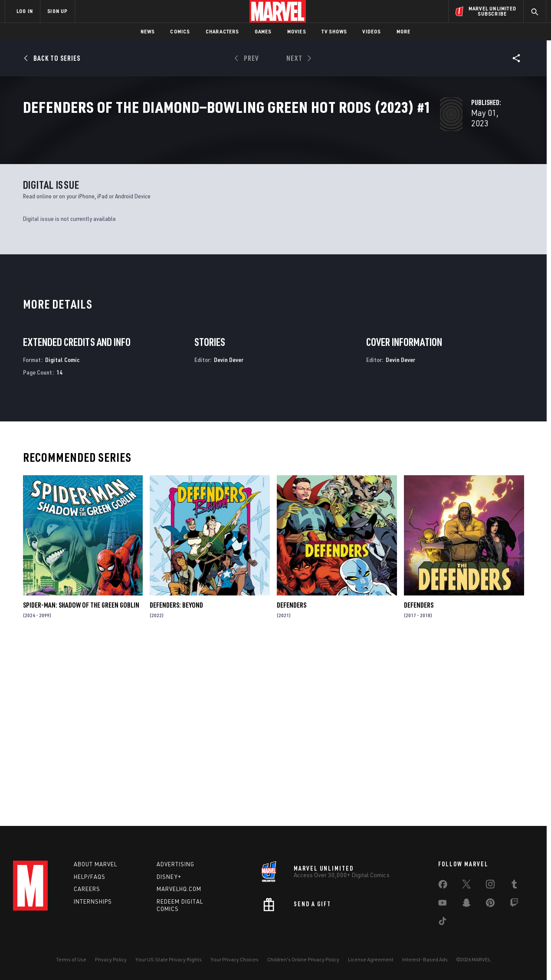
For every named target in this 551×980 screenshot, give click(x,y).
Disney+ (169, 877)
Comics (180, 31)
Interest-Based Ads (425, 959)
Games (263, 31)
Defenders (292, 782)
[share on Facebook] (443, 886)
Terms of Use (71, 959)
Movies (297, 31)
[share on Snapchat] (466, 904)
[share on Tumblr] (514, 886)
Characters (222, 31)
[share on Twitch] (514, 904)
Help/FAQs (90, 877)
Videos (371, 31)
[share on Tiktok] (443, 923)
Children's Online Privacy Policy (303, 959)
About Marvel (95, 864)
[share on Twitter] (466, 886)
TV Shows (334, 31)
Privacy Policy (111, 959)
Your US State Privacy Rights (169, 959)
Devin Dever (229, 536)
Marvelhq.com (179, 889)
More (404, 31)
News (148, 31)
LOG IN (25, 11)
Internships (93, 901)
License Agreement (371, 959)
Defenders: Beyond (176, 782)
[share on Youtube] (443, 904)
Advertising (175, 864)
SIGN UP (57, 11)
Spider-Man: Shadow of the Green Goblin (81, 782)
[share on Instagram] (490, 886)
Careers (87, 889)
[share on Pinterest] (490, 904)
